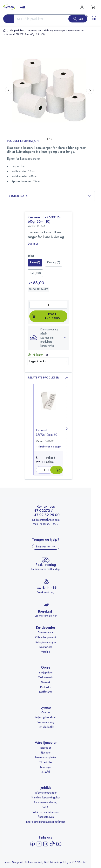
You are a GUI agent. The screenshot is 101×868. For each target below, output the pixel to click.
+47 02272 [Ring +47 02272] (41, 511)
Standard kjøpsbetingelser (46, 797)
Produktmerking (46, 722)
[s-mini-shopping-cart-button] (93, 7)
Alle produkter (17, 31)
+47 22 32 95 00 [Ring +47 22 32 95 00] (46, 515)
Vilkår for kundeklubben (46, 812)
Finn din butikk (46, 727)
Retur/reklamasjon (46, 642)
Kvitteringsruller (76, 31)
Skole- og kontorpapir (54, 31)
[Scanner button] (94, 19)
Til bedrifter (46, 762)
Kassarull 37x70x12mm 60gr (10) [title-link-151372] (48, 433)
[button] (48, 338)
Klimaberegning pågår (48, 447)
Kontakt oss (46, 647)
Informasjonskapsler (46, 793)
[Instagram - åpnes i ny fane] (46, 844)
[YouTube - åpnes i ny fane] (59, 844)
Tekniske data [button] (49, 196)
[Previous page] (9, 90)
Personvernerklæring (46, 802)
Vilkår (46, 807)
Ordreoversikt (46, 677)
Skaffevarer (46, 692)
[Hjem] (5, 31)
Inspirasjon (46, 748)
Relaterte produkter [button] (48, 378)
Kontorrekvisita (34, 31)
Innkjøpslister (46, 672)
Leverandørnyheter (46, 757)
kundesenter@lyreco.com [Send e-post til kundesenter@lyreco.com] (46, 520)
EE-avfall (46, 772)
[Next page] (90, 90)
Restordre (46, 687)
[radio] (35, 263)
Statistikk (46, 682)
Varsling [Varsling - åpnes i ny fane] (46, 652)
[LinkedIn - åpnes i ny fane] (39, 844)
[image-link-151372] (48, 409)
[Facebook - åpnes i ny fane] (32, 844)
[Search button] (78, 19)
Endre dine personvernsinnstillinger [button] (46, 822)
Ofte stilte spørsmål (46, 637)
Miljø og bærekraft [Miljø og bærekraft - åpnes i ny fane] (46, 717)
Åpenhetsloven (46, 817)
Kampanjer (46, 767)
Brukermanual (46, 632)
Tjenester (46, 752)
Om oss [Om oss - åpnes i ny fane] (46, 712)
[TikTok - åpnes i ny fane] (52, 844)
